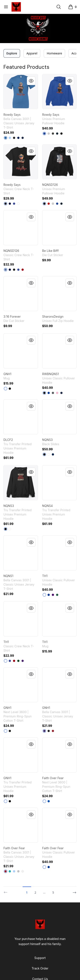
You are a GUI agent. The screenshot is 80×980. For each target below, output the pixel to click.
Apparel (32, 53)
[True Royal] (44, 134)
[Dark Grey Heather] (53, 134)
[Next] (73, 891)
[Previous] (7, 891)
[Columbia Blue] (6, 138)
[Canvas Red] (53, 731)
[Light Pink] (57, 393)
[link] (21, 92)
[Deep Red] (23, 270)
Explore (12, 53)
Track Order (40, 968)
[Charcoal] (53, 393)
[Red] (49, 204)
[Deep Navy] (53, 454)
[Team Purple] (44, 731)
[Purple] (53, 595)
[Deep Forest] (18, 661)
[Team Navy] (18, 138)
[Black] (14, 138)
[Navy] (23, 138)
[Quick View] (31, 81)
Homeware (54, 53)
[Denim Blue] (6, 270)
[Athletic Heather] (49, 134)
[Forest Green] (57, 595)
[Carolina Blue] (10, 138)
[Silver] (18, 871)
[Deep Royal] (14, 204)
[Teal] (10, 871)
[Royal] (49, 393)
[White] (18, 204)
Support (40, 958)
